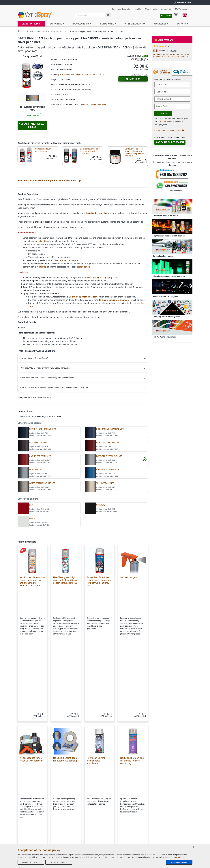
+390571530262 (183, 3)
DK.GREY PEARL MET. (38, 507)
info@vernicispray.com (34, 821)
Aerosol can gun (128, 642)
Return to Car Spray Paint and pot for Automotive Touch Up (49, 180)
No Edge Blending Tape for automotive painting (65, 723)
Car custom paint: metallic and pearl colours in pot (43, 205)
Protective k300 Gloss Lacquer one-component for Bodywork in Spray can (99, 646)
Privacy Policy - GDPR (70, 836)
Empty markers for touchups (134, 220)
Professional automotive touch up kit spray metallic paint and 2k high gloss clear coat (44, 190)
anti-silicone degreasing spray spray (101, 342)
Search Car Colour (31, 24)
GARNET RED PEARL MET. (40, 521)
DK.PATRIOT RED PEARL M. (108, 507)
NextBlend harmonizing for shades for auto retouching (132, 725)
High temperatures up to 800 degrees (169, 236)
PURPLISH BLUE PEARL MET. (108, 534)
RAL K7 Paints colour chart (164, 337)
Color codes (67, 831)
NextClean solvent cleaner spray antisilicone (96, 725)
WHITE (32, 583)
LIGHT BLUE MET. (37, 534)
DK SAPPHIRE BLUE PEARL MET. (43, 494)
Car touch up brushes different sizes (42, 221)
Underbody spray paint (42, 235)
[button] (186, 16)
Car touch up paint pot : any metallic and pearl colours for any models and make (135, 152)
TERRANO (101, 105)
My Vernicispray (182, 9)
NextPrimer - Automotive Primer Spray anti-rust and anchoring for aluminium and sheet (32, 646)
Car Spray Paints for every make (167, 317)
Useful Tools (151, 9)
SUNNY (93, 105)
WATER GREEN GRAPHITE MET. (42, 548)
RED (31, 570)
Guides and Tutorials (121, 9)
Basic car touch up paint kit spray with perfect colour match (90, 151)
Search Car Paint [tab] (165, 72)
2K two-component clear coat (83, 361)
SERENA (85, 105)
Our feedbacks (68, 815)
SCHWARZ (101, 570)
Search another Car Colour (32, 125)
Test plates (127, 188)
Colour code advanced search (169, 131)
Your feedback (164, 40)
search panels (84, 331)
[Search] (90, 15)
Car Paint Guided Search (170, 142)
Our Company (68, 804)
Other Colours (32, 116)
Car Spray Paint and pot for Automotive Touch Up (45, 31)
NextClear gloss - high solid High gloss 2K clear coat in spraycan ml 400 (66, 645)
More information (180, 857)
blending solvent (37, 306)
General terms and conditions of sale (76, 809)
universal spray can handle (66, 325)
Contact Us (166, 9)
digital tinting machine (97, 278)
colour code (163, 122)
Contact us (66, 825)
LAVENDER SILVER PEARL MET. (109, 521)
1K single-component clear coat (114, 365)
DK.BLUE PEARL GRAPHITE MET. (110, 494)
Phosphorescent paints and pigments (169, 276)
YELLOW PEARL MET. (105, 548)
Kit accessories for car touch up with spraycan (134, 205)
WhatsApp (42, 331)
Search (163, 113)
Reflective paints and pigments (166, 296)
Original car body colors (163, 256)
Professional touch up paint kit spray (44, 150)
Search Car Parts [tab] (185, 72)
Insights (137, 9)
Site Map (66, 820)
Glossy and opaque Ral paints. (166, 216)
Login (166, 16)
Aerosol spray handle (131, 235)
